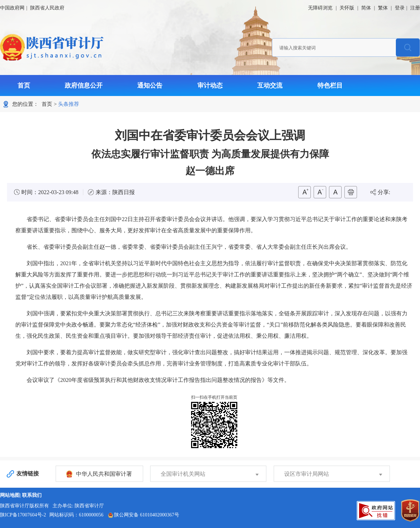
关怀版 (347, 8)
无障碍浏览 (320, 8)
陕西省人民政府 (47, 8)
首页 (24, 85)
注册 (415, 8)
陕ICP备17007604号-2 (23, 515)
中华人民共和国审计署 (104, 474)
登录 (400, 8)
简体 (366, 8)
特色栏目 (330, 85)
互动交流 (270, 85)
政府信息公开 (84, 85)
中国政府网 (12, 8)
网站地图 (10, 495)
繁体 (383, 8)
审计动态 (210, 85)
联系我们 (32, 495)
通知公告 (150, 85)
